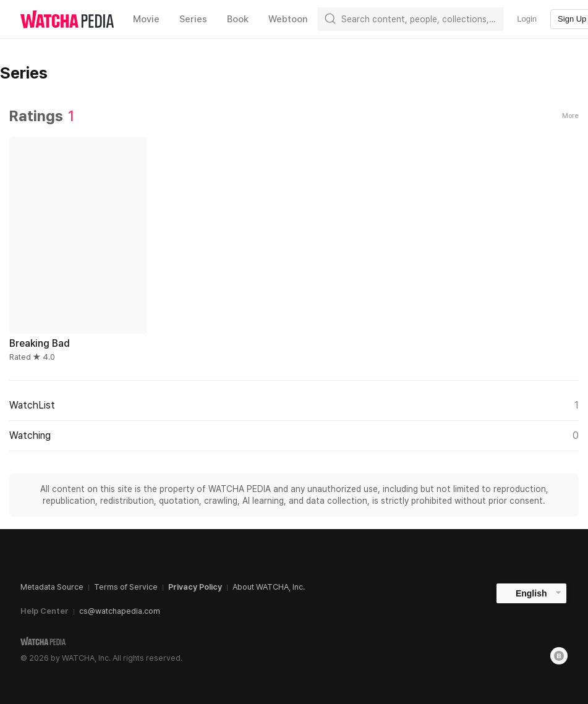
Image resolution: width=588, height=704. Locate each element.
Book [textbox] (238, 19)
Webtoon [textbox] (288, 19)
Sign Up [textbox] (572, 19)
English (531, 593)
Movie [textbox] (146, 19)
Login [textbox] (527, 19)
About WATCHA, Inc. (269, 587)
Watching (294, 436)
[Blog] (559, 656)
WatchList (294, 405)
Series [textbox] (193, 19)
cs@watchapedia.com (120, 611)
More (570, 116)
